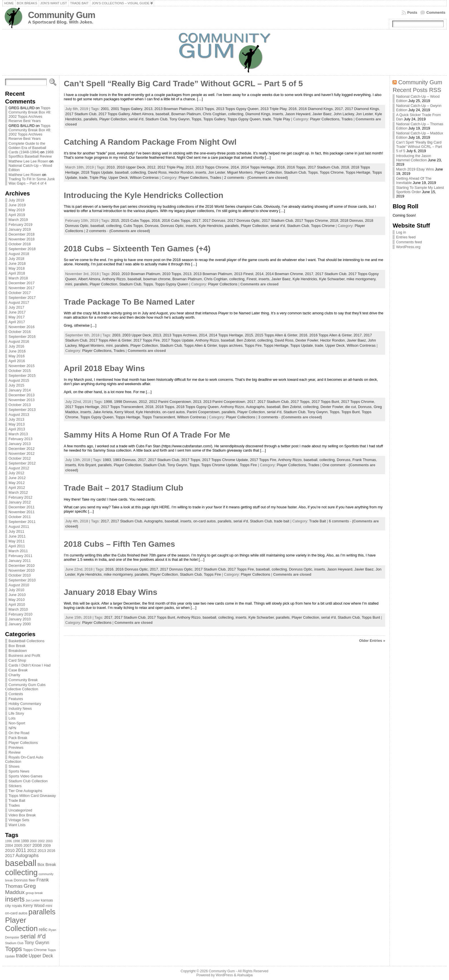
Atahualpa (245, 975)
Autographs (255, 407)
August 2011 (19, 527)
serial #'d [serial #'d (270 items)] (33, 936)
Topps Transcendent (158, 417)
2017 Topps (300, 402)
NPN (12, 728)
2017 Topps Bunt (325, 402)
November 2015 (22, 366)
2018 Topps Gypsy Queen (198, 407)
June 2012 (17, 478)
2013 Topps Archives (180, 335)
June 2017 (17, 312)
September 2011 (22, 522)
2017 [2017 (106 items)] (10, 856)
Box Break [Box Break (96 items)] (47, 865)
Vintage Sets (19, 820)
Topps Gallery (214, 119)
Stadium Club (156, 119)
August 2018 (19, 254)
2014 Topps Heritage (258, 167)
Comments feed (409, 242)
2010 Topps (172, 274)
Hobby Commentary (25, 704)
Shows (14, 766)
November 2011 (22, 512)
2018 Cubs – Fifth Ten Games (120, 544)
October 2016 (20, 332)
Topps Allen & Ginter (200, 345)
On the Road (19, 733)
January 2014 (20, 390)
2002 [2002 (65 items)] (41, 841)
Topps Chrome (332, 172)
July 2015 (16, 385)
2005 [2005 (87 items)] (18, 845)
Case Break (18, 670)
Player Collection (113, 119)
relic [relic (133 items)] (43, 929)
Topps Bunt (350, 412)
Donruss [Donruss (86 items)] (21, 880)
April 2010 (17, 604)
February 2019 (20, 225)
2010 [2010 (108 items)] (10, 850)
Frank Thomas (364, 460)
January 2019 (20, 229)
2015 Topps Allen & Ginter (276, 335)
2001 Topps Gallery (126, 109)
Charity (14, 675)
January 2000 (20, 624)
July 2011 (16, 531)
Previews (16, 747)
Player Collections (23, 743)
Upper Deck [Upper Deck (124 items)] (41, 956)
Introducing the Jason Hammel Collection (413, 158)
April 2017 (17, 322)
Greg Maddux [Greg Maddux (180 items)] (20, 889)
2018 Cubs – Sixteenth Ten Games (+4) (137, 249)
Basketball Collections (26, 641)
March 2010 (18, 609)
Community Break (23, 680)
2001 (105, 109)
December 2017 (22, 283)
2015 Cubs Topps (135, 220)
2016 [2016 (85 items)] (51, 851)
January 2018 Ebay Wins (111, 592)
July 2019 (16, 200)
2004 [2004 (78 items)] (9, 846)
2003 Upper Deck (137, 335)
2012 (151, 167)
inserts (278, 114)
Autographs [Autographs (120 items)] (27, 855)
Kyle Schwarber (332, 279)
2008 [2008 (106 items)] (37, 845)
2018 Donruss (352, 220)
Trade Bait (17, 800)
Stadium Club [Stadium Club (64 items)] (14, 943)
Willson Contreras (144, 178)
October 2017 (20, 293)
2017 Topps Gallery (114, 114)
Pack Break (18, 738)
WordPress (224, 975)
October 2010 (20, 575)
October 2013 (20, 405)
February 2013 (20, 439)
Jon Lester (364, 114)
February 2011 (20, 556)
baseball (162, 114)
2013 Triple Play (274, 109)
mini (69, 284)
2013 (148, 109)
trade (267, 119)
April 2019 (17, 215)
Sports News (19, 771)
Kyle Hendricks (211, 226)
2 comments (234, 178)
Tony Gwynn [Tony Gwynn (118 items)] (37, 943)
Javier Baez (322, 114)
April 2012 (17, 488)
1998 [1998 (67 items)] (16, 841)
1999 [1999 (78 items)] (25, 841)
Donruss (152, 226)
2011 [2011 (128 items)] (21, 850)
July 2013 (16, 419)
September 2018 (22, 249)
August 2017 (19, 302)
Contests (16, 694)
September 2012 (22, 463)
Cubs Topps (133, 226)
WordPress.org (408, 247)
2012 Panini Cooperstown (170, 402)
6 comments (339, 521)
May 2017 (17, 317)
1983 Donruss (125, 460)
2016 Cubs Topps (176, 220)
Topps (196, 119)
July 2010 (16, 590)
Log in (401, 232)
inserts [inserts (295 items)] (15, 899)
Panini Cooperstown (203, 412)
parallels (90, 119)
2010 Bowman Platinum (141, 274)
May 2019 (17, 210)
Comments (436, 12)
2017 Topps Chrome (311, 220)
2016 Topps (296, 167)
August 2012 (19, 468)
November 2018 (22, 239)
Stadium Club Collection (28, 781)
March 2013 (18, 434)
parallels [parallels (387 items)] (42, 912)
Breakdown (18, 651)
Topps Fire (253, 345)
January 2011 (20, 561)
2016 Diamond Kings (316, 109)
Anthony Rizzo (114, 279)
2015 (115, 220)
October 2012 (20, 458)
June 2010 (17, 595)
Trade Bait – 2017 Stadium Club (124, 488)
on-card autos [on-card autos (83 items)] (16, 913)
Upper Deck (118, 178)
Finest (252, 279)
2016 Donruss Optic (132, 569)
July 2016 (16, 346)
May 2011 (17, 541)
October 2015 (20, 371)
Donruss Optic (172, 226)
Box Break (17, 646)
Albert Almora (142, 114)
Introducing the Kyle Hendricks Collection (144, 195)
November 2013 (22, 400)
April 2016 (17, 361)
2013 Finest (244, 274)
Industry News (20, 708)
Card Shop (17, 660)
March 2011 (18, 551)
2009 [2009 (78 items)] (47, 846)
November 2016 (22, 327)
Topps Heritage (358, 172)
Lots (12, 718)
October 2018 (20, 244)
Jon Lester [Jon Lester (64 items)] (33, 900)
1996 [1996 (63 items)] (9, 841)
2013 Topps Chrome (212, 167)
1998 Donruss (125, 402)
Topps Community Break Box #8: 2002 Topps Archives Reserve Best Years (30, 114)
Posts (412, 12)
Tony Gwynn (180, 119)
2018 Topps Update (97, 172)
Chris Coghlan (214, 114)
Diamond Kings (258, 114)
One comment (334, 465)
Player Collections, (326, 119)
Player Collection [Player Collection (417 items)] (21, 924)
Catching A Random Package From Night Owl (150, 142)
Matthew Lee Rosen (25, 175)
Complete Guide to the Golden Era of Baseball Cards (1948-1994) (27, 148)
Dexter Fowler (307, 340)
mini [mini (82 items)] (49, 906)
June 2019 (17, 205)
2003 (116, 335)
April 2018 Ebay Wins (104, 368)
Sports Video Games (25, 776)
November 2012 (22, 453)
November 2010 (22, 570)
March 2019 (18, 220)
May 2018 (17, 268)
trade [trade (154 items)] (22, 956)
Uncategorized (20, 810)
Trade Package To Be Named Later (129, 302)
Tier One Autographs (25, 791)
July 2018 (16, 259)
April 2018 (17, 273)
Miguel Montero (240, 172)
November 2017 (22, 288)
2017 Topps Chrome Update (225, 460)
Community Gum (62, 15)
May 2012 (17, 483)
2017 (339, 109)
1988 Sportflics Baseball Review (31, 154)
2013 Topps (205, 109)
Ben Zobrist (246, 340)
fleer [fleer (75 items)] (32, 880)
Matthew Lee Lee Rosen (28, 161)
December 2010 (22, 566)
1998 (108, 402)
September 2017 (22, 298)
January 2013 (20, 444)
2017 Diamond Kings (362, 109)
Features (16, 699)
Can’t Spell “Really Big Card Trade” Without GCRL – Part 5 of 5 (183, 84)
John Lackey (344, 114)
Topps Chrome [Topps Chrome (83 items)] (35, 950)
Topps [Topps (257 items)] (14, 949)
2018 (345, 167)
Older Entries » (372, 641)
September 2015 (22, 376)
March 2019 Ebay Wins (415, 169)
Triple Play (281, 119)
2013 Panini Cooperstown (224, 402)
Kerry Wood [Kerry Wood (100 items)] (34, 905)
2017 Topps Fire (147, 340)
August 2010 (19, 585)
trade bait (282, 521)
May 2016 (17, 356)
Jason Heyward (298, 114)
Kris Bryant (87, 465)
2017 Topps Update (178, 340)
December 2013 (22, 395)
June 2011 (17, 536)
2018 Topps (165, 407)
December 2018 (22, 234)
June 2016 (17, 351)
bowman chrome (157, 279)
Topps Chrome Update (219, 465)
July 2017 (16, 307)
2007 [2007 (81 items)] (27, 846)
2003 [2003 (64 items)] (49, 841)
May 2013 (17, 424)
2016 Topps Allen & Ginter (331, 335)
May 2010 (17, 600)
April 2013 (17, 429)
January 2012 (20, 502)
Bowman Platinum (186, 114)
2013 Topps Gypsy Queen (237, 109)
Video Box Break (22, 815)
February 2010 (20, 614)
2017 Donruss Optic (244, 220)
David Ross (157, 172)
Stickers (15, 786)
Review (15, 752)
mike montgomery (361, 279)
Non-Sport (17, 723)
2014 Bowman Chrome (284, 274)
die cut (350, 407)
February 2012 (20, 497)
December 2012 (22, 449)
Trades (14, 805)
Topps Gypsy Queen (244, 119)
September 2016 (22, 337)
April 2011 (17, 546)
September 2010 (22, 580)
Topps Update (302, 345)
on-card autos (174, 412)
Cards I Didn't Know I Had (30, 665)
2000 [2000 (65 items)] (33, 841)
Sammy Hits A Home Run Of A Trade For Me (147, 435)
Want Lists (17, 825)
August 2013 (19, 414)
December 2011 (22, 507)
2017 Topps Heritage (82, 407)
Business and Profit (24, 655)
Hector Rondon (181, 172)
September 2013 (22, 410)
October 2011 (20, 517)
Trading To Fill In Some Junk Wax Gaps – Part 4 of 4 (32, 181)
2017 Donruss (214, 220)
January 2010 (20, 619)
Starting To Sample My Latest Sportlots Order (420, 190)
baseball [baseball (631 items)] (21, 863)
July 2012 (16, 473)
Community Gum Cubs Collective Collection (25, 687)
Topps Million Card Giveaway (32, 796)
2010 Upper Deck (131, 167)
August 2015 (19, 380)
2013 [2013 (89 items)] (42, 851)
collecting (236, 114)
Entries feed (406, 237)
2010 (111, 167)
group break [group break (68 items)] (34, 893)
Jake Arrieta (103, 412)
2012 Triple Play (171, 167)
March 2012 (18, 492)
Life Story (16, 713)
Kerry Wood (124, 412)
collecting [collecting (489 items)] (21, 872)
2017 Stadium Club (81, 114)
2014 (235, 167)
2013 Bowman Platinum (174, 109)
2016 (292, 109)
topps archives (231, 345)
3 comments (268, 417)
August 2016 (19, 341)
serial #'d (136, 119)
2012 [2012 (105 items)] (32, 850)
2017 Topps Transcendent (122, 407)
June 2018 (17, 263)
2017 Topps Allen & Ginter (110, 340)
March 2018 (18, 278)
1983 (107, 460)
